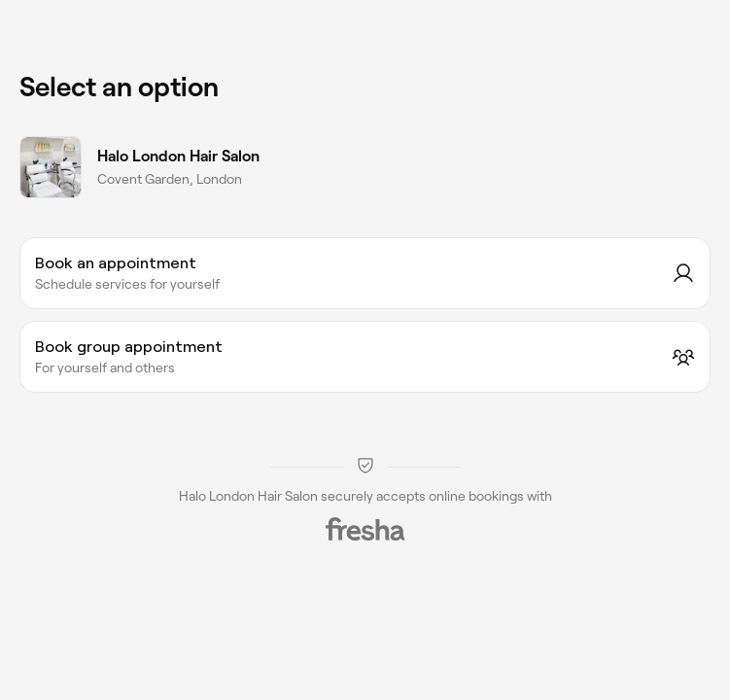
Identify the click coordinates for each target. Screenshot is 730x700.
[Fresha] (365, 529)
